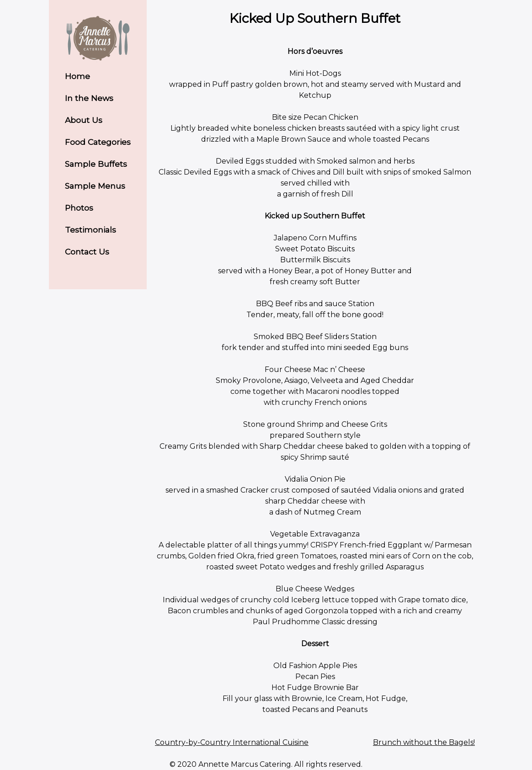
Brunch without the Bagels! (424, 742)
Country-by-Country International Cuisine (232, 742)
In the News (89, 98)
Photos (79, 208)
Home (77, 76)
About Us (84, 120)
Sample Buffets (96, 164)
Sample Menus (95, 186)
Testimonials (90, 230)
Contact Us (87, 252)
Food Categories (98, 142)
